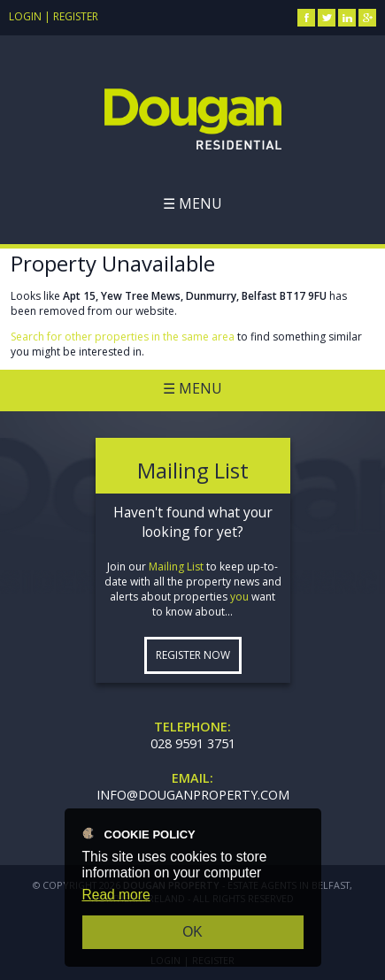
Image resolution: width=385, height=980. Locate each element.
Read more (116, 895)
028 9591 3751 (193, 743)
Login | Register (54, 16)
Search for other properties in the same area (123, 337)
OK (192, 932)
